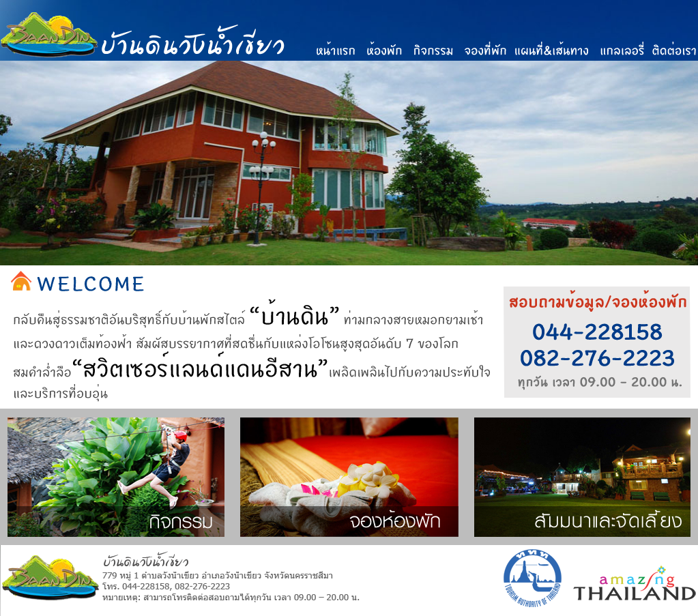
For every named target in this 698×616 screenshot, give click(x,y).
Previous (10, 191)
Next (688, 191)
